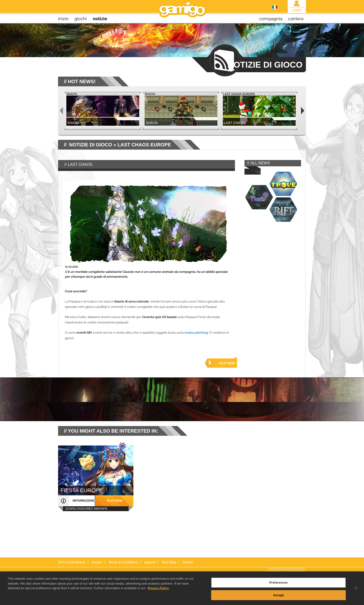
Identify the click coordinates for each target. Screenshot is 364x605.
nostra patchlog (196, 333)
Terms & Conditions (123, 562)
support (150, 562)
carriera (296, 19)
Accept (278, 600)
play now (227, 363)
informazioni (83, 501)
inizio (63, 19)
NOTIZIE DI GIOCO (91, 145)
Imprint (188, 562)
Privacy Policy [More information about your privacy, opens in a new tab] (158, 593)
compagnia (271, 19)
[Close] (356, 593)
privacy (97, 562)
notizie (100, 19)
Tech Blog (169, 562)
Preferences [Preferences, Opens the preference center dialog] (278, 587)
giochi (81, 19)
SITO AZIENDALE (72, 562)
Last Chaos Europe (144, 145)
